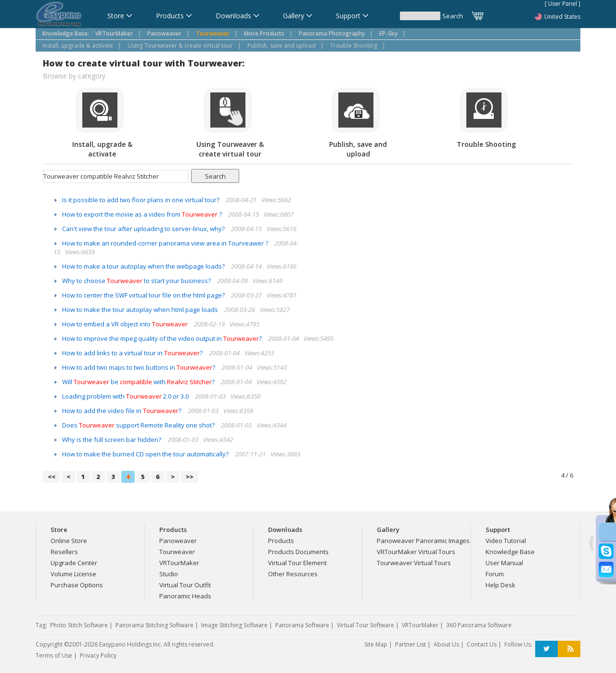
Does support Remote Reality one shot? (139, 425)
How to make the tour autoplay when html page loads (141, 310)
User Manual (504, 563)
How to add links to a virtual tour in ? (133, 353)
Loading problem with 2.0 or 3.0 (126, 396)
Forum (495, 574)
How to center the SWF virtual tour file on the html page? (144, 295)
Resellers (64, 552)
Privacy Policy (98, 655)
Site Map (376, 644)
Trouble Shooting (354, 45)
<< (51, 477)
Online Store (69, 541)
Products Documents (298, 552)
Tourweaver (177, 552)
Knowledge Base (510, 552)
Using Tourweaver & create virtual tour (180, 45)
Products (281, 541)
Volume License (73, 574)
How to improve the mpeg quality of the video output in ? (163, 338)
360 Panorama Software (479, 625)
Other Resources (293, 574)
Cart (478, 16)
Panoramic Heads (185, 596)
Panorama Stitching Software (154, 625)
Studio (169, 574)
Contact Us (482, 644)
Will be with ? (139, 382)
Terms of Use (54, 655)
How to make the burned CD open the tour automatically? (146, 454)
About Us (446, 644)
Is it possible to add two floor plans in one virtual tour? (141, 200)
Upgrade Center (74, 563)
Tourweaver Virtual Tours (414, 563)
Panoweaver (178, 541)
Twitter (546, 649)
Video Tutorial (506, 541)
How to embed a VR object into (126, 324)
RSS (569, 649)
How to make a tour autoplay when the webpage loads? (144, 266)
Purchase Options (77, 585)
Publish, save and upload (282, 45)
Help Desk (500, 585)
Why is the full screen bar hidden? (112, 440)
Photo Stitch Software (79, 625)
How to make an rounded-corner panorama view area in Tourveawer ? (166, 243)
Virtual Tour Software (366, 625)
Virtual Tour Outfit (185, 585)
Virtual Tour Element (297, 563)
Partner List (411, 644)
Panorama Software (302, 625)
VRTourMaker (179, 563)
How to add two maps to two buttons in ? (139, 367)
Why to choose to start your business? (137, 281)
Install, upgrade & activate (78, 45)
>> (190, 477)
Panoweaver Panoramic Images (423, 541)
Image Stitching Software (234, 625)
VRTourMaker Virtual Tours (416, 552)
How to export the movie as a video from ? (143, 214)
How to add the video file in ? (122, 411)
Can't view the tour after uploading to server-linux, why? (144, 229)
